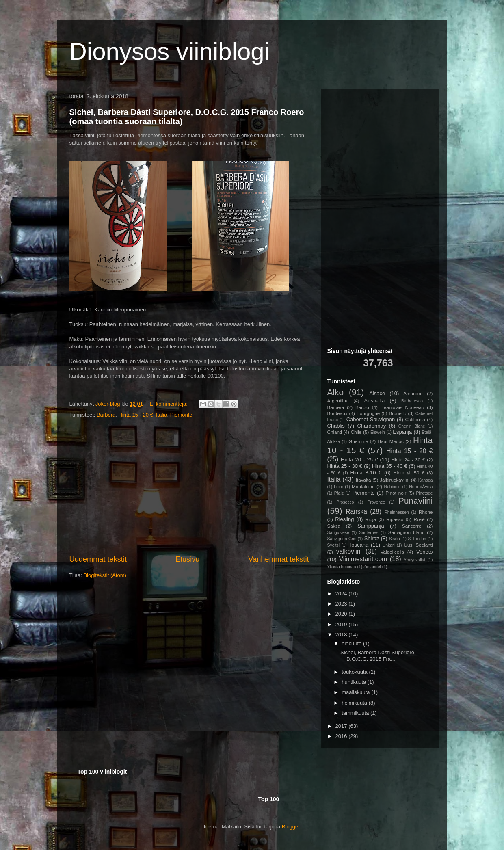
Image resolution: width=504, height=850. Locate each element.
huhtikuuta (355, 682)
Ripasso (395, 519)
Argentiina (338, 401)
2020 (342, 614)
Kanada (426, 480)
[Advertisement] (189, 487)
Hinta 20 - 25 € (359, 460)
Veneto (425, 552)
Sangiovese (338, 533)
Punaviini (415, 501)
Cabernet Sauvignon (371, 419)
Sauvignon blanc (406, 532)
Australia (375, 401)
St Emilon (417, 539)
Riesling (344, 519)
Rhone (426, 512)
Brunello (398, 413)
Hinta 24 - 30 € (408, 460)
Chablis (336, 426)
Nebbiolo (393, 487)
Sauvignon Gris (342, 539)
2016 (342, 736)
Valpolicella (392, 552)
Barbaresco (412, 401)
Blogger (291, 827)
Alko (335, 392)
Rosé (419, 519)
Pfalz (339, 493)
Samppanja (371, 526)
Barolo (362, 407)
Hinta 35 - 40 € (390, 466)
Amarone (413, 393)
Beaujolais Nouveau (402, 407)
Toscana (359, 545)
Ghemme (358, 441)
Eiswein (378, 432)
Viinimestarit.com (363, 559)
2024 (342, 594)
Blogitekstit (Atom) (105, 575)
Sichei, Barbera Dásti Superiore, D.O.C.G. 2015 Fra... (378, 656)
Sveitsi (334, 545)
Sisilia (395, 539)
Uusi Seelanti (419, 545)
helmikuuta (355, 703)
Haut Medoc (391, 441)
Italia (161, 415)
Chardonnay (371, 426)
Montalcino (363, 486)
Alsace (377, 393)
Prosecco (345, 502)
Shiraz (372, 538)
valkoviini (349, 551)
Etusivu (188, 559)
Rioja (371, 519)
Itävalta (363, 480)
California (415, 419)
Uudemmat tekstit (98, 559)
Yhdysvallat (414, 560)
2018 (342, 635)
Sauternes (369, 533)
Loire (339, 487)
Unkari (389, 545)
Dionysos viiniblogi (170, 51)
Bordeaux (337, 413)
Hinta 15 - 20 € (135, 415)
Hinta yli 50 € (409, 473)
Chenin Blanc (412, 426)
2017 (342, 726)
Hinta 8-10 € (366, 473)
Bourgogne (368, 413)
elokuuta (352, 643)
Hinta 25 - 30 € (345, 466)
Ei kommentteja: (170, 404)
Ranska (356, 512)
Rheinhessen (397, 512)
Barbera (106, 415)
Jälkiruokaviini (395, 480)
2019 (342, 624)
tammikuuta (356, 713)
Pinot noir (396, 493)
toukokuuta (355, 672)
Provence (376, 502)
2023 (342, 604)
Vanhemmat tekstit (278, 559)
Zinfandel (372, 567)
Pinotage (425, 493)
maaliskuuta (356, 692)
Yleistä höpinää (342, 567)
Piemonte (181, 415)
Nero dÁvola (421, 487)
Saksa (334, 526)
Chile (356, 432)
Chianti (335, 432)
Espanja (402, 432)
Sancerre (412, 526)
